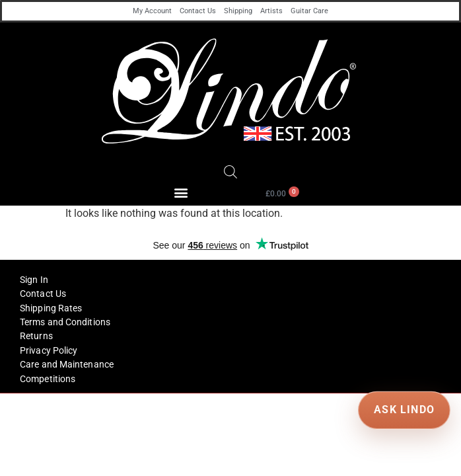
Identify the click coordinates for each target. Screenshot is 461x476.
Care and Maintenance (67, 364)
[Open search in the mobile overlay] (230, 172)
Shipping (238, 11)
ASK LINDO (404, 410)
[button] (181, 193)
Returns (36, 336)
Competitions (48, 379)
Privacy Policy (49, 350)
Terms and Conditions (65, 322)
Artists (271, 11)
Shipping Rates (51, 308)
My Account (152, 11)
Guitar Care (309, 11)
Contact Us (198, 11)
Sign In (34, 280)
